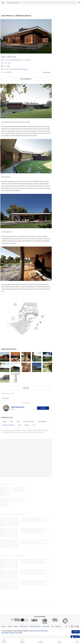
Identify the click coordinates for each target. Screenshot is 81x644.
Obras (18, 422)
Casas (3, 57)
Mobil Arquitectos (16, 60)
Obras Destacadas (42, 422)
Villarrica (44, 127)
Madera (4, 422)
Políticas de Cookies (16, 633)
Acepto (76, 632)
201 (8, 63)
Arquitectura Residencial (8, 425)
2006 (8, 66)
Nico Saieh (14, 69)
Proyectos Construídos (29, 422)
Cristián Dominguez (22, 69)
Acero (11, 422)
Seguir (43, 408)
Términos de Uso (34, 631)
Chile (14, 57)
